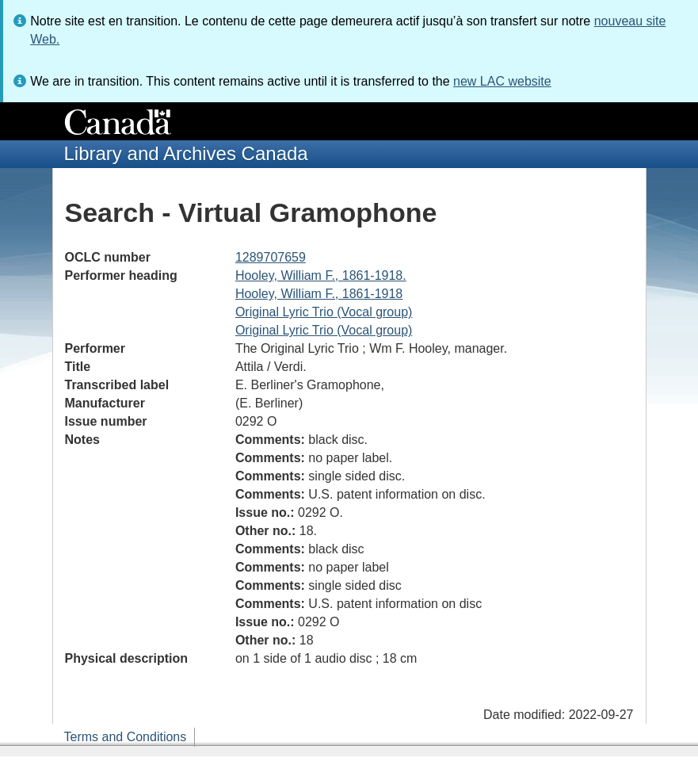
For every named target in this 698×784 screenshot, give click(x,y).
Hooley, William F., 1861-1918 (319, 294)
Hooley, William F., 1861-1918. (321, 275)
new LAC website (502, 81)
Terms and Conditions (126, 737)
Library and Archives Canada (186, 153)
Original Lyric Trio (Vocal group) (324, 312)
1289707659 (271, 257)
